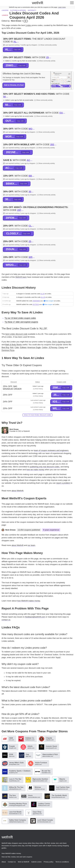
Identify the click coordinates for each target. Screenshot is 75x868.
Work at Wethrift (23, 862)
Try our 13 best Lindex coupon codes (20, 318)
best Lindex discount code (16, 334)
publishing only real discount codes (45, 467)
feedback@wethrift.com (35, 617)
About (4, 862)
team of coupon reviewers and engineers (51, 450)
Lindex (28, 25)
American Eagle (34, 347)
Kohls (49, 342)
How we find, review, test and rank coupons (17, 857)
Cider (17, 347)
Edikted (23, 347)
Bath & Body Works (14, 345)
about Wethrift (17, 491)
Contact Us (12, 862)
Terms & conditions (62, 862)
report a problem (63, 483)
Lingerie (5, 10)
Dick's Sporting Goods (62, 342)
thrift (38, 3)
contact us (6, 620)
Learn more (62, 7)
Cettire (45, 347)
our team (31, 545)
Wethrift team (21, 277)
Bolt (12, 347)
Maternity (32, 10)
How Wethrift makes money (11, 853)
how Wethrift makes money (29, 601)
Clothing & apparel (18, 10)
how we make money (35, 470)
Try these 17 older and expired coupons (21, 322)
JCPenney (53, 347)
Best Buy (5, 347)
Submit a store (36, 862)
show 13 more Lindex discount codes (37, 415)
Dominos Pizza (8, 350)
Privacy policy (49, 862)
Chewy (61, 347)
